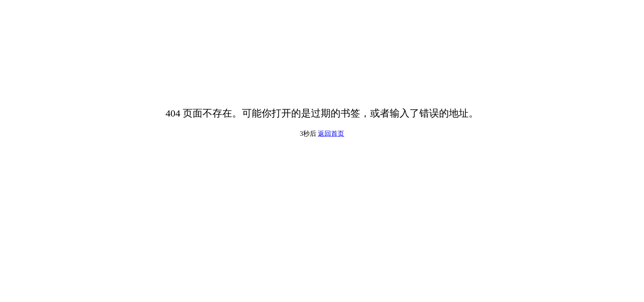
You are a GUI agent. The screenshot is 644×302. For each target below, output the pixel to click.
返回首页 (331, 134)
